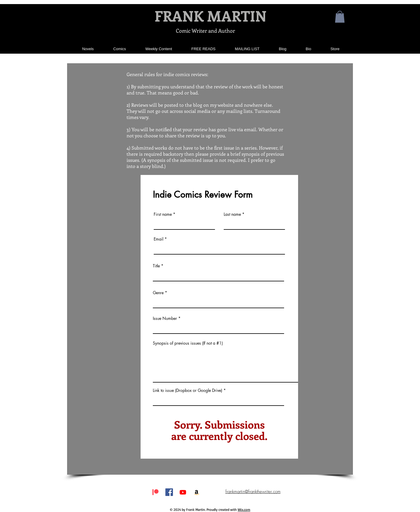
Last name (232, 214)
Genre (158, 293)
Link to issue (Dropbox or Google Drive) (188, 390)
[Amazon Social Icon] (197, 492)
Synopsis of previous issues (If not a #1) (188, 343)
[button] (340, 17)
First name (163, 214)
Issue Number (165, 318)
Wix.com (244, 510)
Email (159, 239)
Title (156, 266)
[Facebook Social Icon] (169, 492)
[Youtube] (183, 492)
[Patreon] (155, 492)
